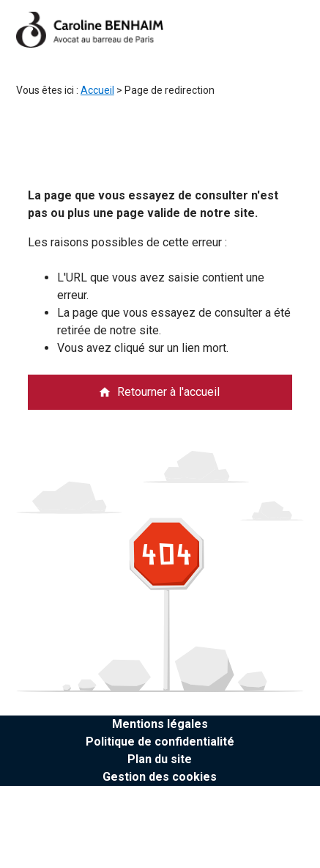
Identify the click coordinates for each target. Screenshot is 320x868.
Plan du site (160, 759)
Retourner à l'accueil (159, 392)
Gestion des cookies (160, 777)
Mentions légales (160, 724)
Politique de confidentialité (160, 742)
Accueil (97, 90)
